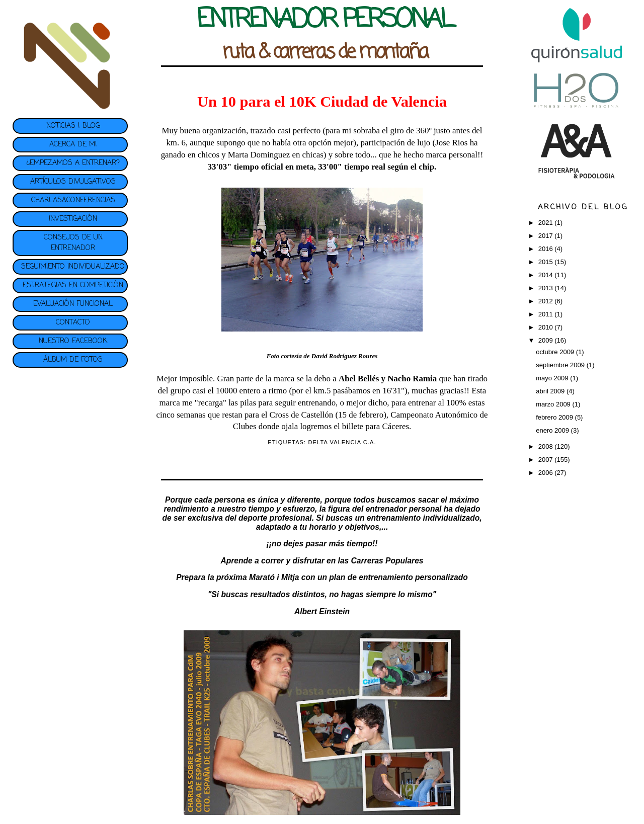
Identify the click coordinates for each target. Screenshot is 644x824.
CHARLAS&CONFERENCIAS (73, 200)
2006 (547, 473)
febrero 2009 (555, 417)
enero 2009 (553, 430)
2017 (547, 236)
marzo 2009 (554, 404)
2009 (547, 340)
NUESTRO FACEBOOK (73, 341)
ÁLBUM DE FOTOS (73, 360)
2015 (547, 262)
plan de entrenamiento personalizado (398, 577)
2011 (547, 314)
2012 (547, 301)
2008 (547, 446)
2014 (547, 275)
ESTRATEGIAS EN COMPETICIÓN (73, 285)
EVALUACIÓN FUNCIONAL (73, 304)
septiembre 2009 (561, 365)
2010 (547, 327)
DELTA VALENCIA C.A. (342, 442)
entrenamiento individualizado (423, 518)
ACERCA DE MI (73, 145)
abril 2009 (551, 391)
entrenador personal (404, 509)
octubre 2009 (556, 352)
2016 (547, 249)
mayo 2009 (553, 378)
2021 (547, 223)
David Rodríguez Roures (344, 356)
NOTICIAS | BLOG (73, 126)
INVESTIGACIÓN (73, 219)
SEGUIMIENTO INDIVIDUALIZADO (73, 267)
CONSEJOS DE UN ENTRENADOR (73, 243)
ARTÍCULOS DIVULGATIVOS (73, 182)
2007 (547, 460)
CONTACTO (73, 323)
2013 (547, 288)
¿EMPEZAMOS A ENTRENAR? (73, 163)
